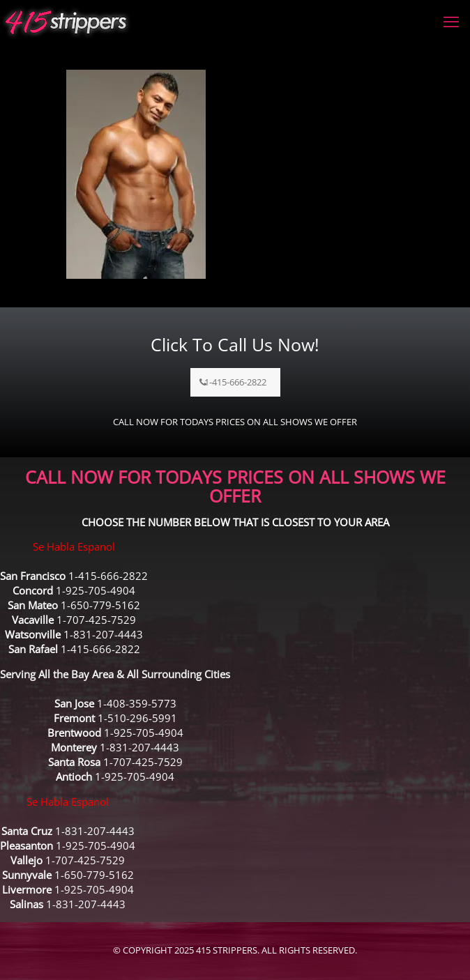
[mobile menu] (451, 21)
